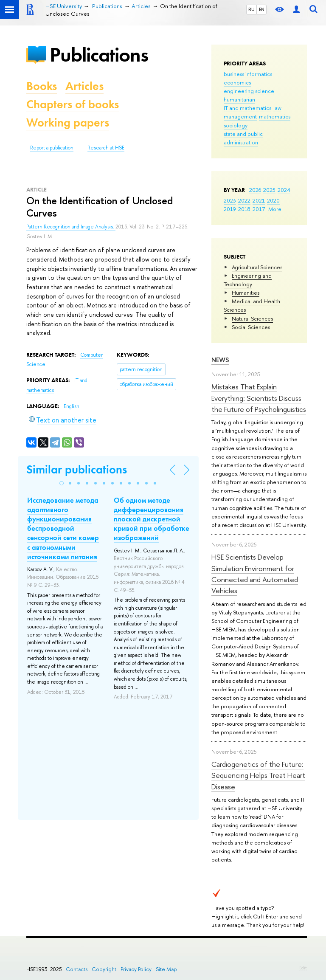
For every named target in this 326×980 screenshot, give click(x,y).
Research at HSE (106, 148)
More (275, 209)
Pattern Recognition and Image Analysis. (71, 227)
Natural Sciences (252, 318)
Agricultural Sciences (257, 267)
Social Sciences (251, 327)
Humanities (246, 293)
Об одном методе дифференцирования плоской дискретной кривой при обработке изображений (152, 519)
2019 (230, 209)
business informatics (248, 74)
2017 (259, 209)
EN (262, 9)
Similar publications (77, 469)
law (277, 108)
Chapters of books (73, 104)
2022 (244, 200)
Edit (303, 968)
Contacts (77, 969)
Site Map (166, 969)
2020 (273, 200)
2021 (259, 200)
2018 (244, 209)
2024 (284, 190)
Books (42, 86)
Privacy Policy (136, 969)
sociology (236, 125)
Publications (99, 55)
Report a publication (52, 148)
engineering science (249, 91)
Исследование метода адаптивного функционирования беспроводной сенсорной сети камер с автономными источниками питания (63, 528)
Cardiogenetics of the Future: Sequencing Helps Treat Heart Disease (258, 775)
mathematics (275, 116)
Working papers (68, 123)
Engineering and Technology (248, 280)
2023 (230, 200)
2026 (255, 190)
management (240, 116)
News (220, 360)
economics (237, 82)
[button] (62, 483)
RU (252, 9)
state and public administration (243, 138)
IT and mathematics (247, 108)
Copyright (104, 969)
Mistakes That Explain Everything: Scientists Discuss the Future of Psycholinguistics (259, 398)
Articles (84, 86)
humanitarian (239, 99)
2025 (269, 190)
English (72, 406)
